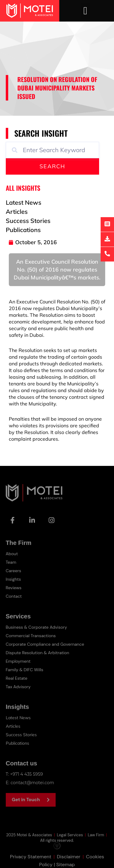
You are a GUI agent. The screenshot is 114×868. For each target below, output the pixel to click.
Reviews (14, 588)
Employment (18, 661)
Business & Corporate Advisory (36, 627)
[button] (85, 11)
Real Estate (17, 678)
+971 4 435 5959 (26, 774)
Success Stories (21, 735)
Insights (13, 579)
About (12, 554)
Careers (14, 571)
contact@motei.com (32, 783)
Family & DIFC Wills (24, 670)
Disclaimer (69, 862)
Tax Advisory (18, 687)
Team (11, 562)
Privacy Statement (31, 862)
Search (52, 166)
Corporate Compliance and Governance (45, 644)
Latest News (18, 718)
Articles (13, 726)
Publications (17, 743)
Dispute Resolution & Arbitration (38, 653)
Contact (14, 596)
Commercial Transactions (31, 636)
